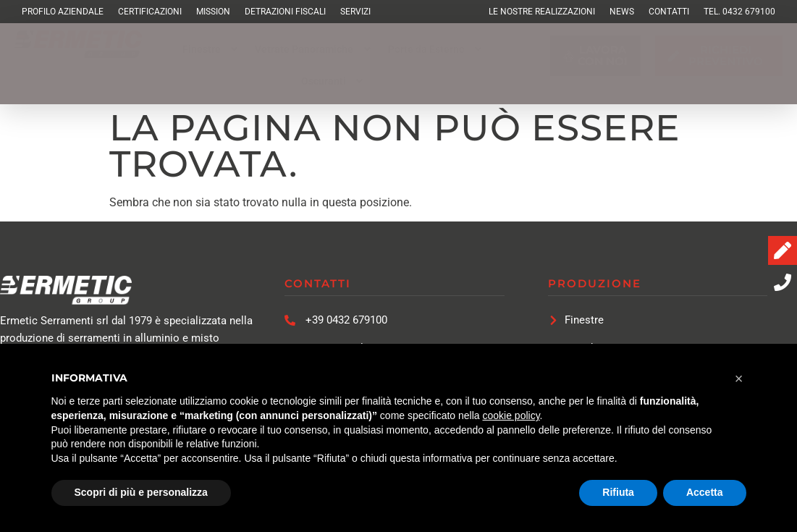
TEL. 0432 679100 (739, 12)
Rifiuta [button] (618, 492)
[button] (212, 49)
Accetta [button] (705, 492)
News (622, 12)
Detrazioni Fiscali (285, 12)
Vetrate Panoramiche (314, 49)
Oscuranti (334, 81)
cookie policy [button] (511, 415)
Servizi (355, 12)
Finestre (212, 49)
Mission (213, 12)
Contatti (669, 12)
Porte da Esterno (437, 49)
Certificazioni (150, 12)
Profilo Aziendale (63, 12)
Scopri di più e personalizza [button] (141, 492)
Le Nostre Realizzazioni (542, 12)
